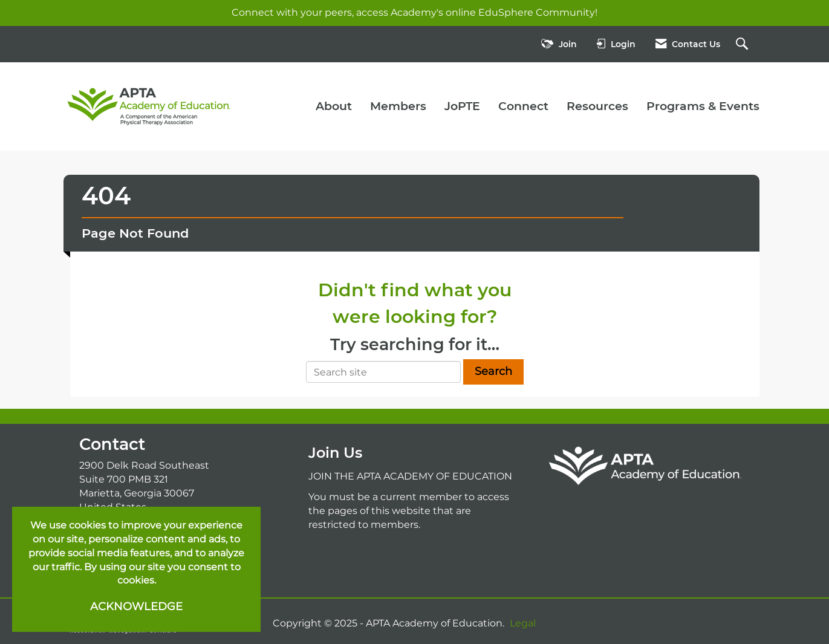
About (334, 106)
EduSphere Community (537, 12)
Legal (523, 623)
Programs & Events (703, 106)
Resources (597, 106)
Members (398, 106)
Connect (523, 106)
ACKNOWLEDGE (136, 607)
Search (493, 371)
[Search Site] (743, 44)
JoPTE (462, 106)
